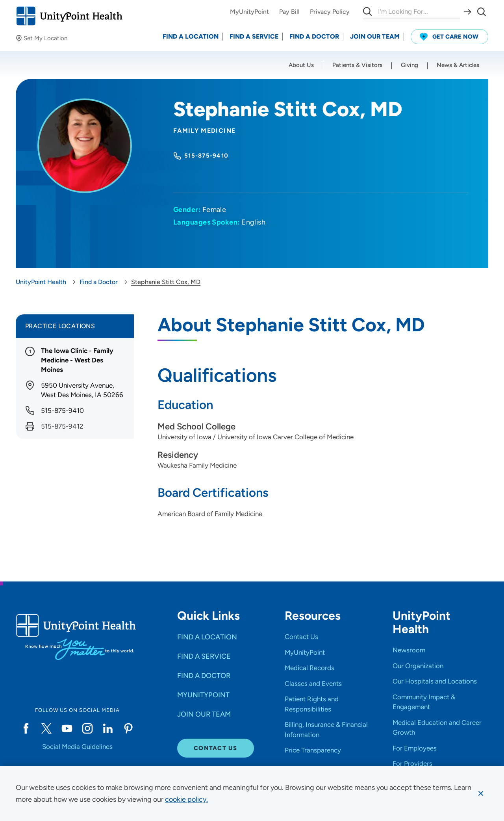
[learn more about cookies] (186, 799)
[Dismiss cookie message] (481, 793)
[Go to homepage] (69, 16)
